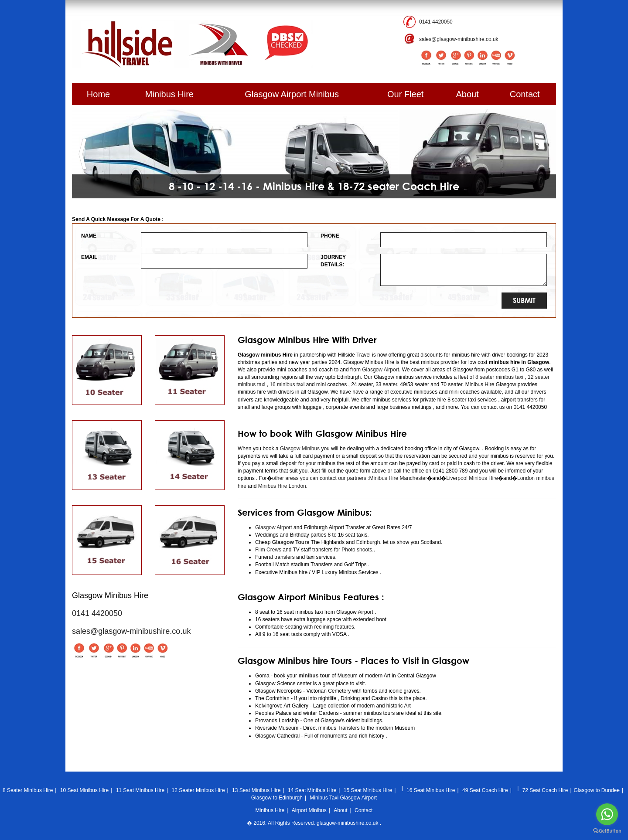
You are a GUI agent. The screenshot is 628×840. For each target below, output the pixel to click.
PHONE (330, 236)
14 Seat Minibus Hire (312, 790)
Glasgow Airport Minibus (292, 94)
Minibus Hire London (282, 486)
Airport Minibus (309, 810)
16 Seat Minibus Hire (431, 790)
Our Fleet (405, 94)
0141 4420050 (436, 22)
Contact (525, 94)
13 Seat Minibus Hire (256, 790)
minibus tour (314, 676)
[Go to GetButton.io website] (607, 831)
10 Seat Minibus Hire (84, 790)
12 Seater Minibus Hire (198, 790)
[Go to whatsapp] (607, 814)
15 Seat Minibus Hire (368, 790)
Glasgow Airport (381, 370)
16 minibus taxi (287, 384)
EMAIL (89, 257)
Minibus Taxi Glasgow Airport (343, 798)
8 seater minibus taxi (499, 377)
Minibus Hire (169, 94)
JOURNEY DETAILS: (333, 261)
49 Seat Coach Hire (485, 790)
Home (98, 94)
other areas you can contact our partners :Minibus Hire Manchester (350, 478)
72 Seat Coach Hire (545, 790)
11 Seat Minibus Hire (140, 790)
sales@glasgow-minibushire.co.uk (459, 39)
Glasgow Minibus (300, 449)
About (468, 94)
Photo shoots (356, 550)
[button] (83, 154)
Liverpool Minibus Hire (472, 478)
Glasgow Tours (291, 542)
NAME (89, 236)
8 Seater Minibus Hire (28, 790)
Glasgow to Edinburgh (277, 798)
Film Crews (268, 550)
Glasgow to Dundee (597, 790)
